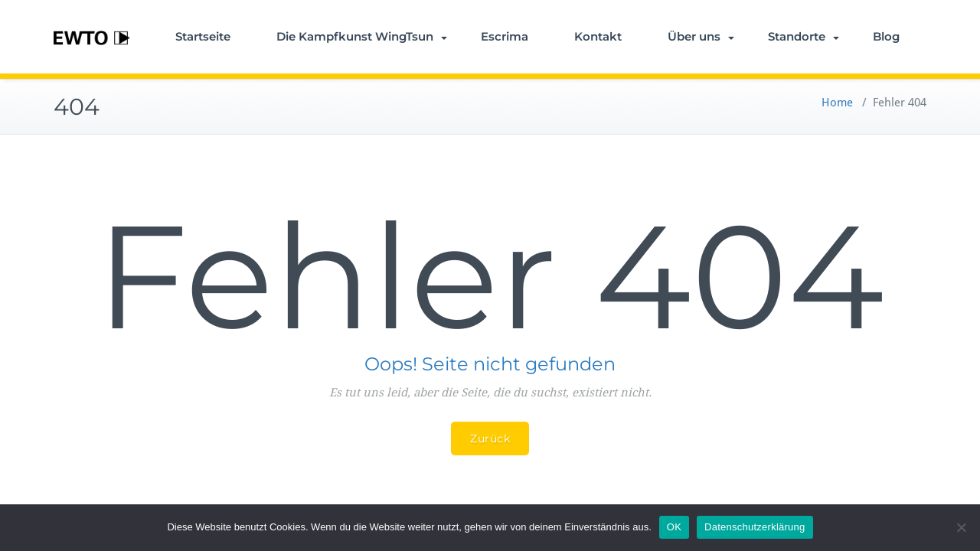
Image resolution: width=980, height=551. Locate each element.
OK (674, 527)
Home (837, 103)
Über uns (701, 36)
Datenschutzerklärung (755, 527)
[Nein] (961, 527)
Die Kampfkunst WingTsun (362, 36)
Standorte (804, 36)
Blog (886, 36)
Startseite (203, 36)
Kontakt (598, 36)
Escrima (505, 36)
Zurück (490, 439)
